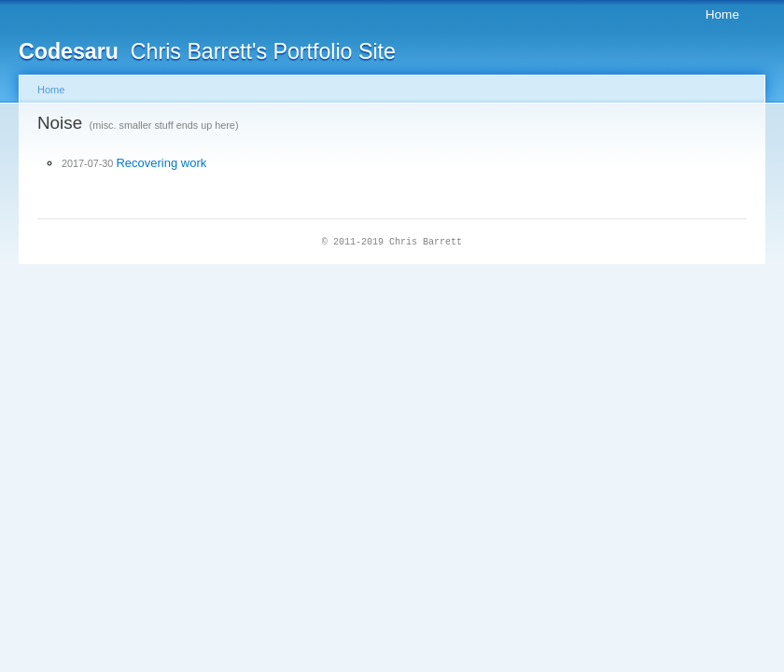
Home (722, 14)
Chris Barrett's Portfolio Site (207, 51)
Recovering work (161, 163)
